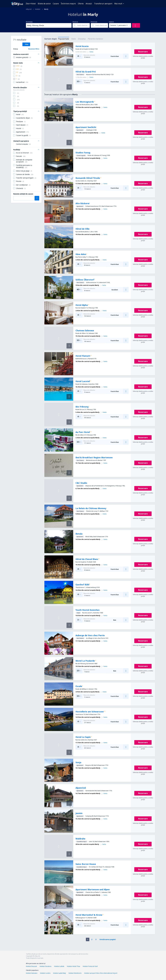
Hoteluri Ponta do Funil (90, 966)
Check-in (75, 22)
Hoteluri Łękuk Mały (59, 973)
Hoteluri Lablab (59, 966)
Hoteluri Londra (45, 973)
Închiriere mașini (68, 4)
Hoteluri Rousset (31, 966)
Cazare (56, 4)
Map (26, 44)
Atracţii (89, 4)
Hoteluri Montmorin (75, 973)
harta (91, 52)
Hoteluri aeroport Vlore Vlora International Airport (101, 973)
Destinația (29, 22)
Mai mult (118, 4)
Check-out (94, 22)
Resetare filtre (34, 49)
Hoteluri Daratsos (46, 966)
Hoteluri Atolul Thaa (73, 966)
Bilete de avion (44, 4)
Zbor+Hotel (31, 4)
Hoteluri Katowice (32, 973)
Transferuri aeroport (103, 4)
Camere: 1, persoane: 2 (119, 25)
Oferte (81, 4)
